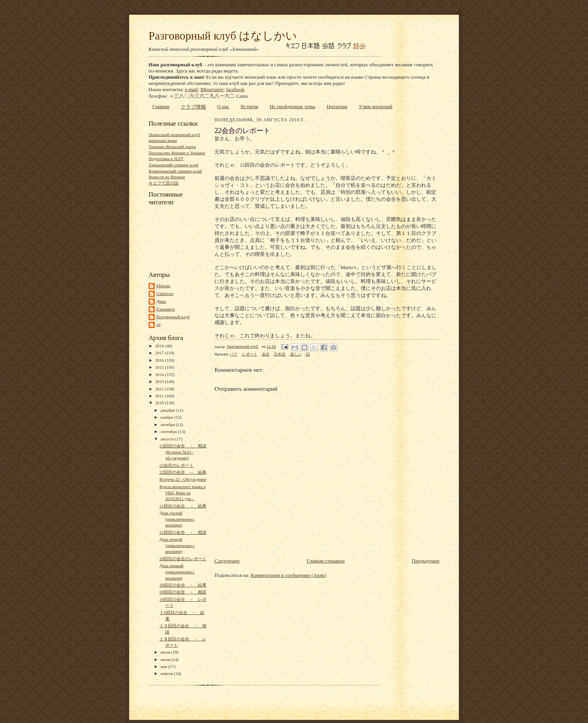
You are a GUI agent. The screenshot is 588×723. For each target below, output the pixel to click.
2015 (160, 367)
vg (158, 324)
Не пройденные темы (292, 106)
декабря (168, 410)
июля (166, 652)
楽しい (296, 354)
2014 (160, 374)
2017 (160, 353)
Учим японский (376, 106)
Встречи (249, 106)
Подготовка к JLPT (166, 159)
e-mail (191, 89)
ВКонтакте (212, 89)
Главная (161, 106)
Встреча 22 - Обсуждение (183, 479)
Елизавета (166, 309)
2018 (160, 346)
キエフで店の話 (163, 183)
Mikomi (163, 286)
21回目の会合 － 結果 (183, 506)
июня (166, 659)
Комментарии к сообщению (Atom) (289, 575)
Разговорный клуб (173, 317)
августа (168, 439)
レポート (250, 354)
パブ (233, 354)
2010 (160, 403)
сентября (169, 431)
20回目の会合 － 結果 (183, 585)
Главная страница (326, 561)
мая (164, 666)
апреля (167, 673)
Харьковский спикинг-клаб (174, 165)
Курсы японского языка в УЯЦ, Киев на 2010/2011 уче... (182, 493)
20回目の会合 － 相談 (183, 592)
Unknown (165, 293)
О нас (223, 106)
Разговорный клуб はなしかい (223, 36)
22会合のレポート (176, 465)
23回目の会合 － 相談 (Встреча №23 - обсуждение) (183, 452)
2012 (160, 389)
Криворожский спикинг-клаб (175, 171)
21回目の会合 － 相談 (183, 532)
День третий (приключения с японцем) (177, 519)
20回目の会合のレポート (183, 559)
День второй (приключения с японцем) (177, 545)
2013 (160, 381)
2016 (160, 360)
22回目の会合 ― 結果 (183, 472)
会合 (266, 354)
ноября (168, 417)
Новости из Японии (167, 177)
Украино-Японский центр (172, 147)
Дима (161, 301)
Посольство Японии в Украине (177, 153)
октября (168, 424)
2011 (160, 396)
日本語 (280, 354)
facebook (235, 89)
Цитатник (337, 106)
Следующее (227, 561)
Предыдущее (426, 561)
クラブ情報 (193, 107)
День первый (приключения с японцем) (177, 572)
